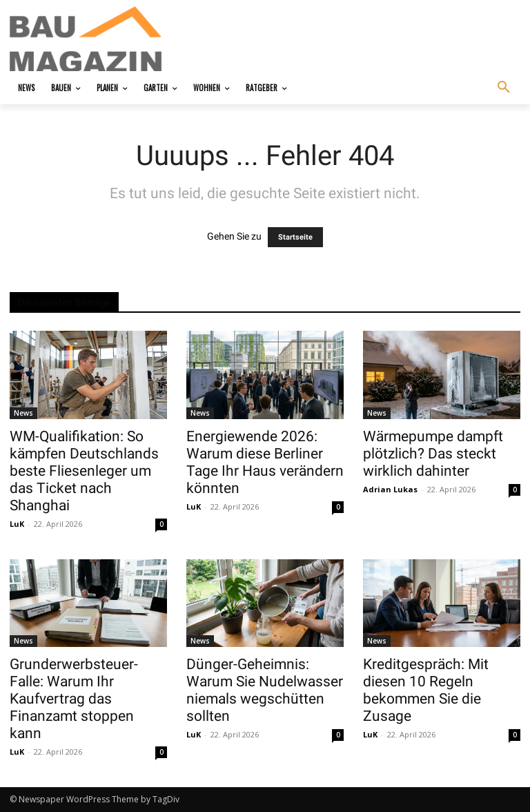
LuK (17, 524)
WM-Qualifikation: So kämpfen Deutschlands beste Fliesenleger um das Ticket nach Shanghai (84, 471)
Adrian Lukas (390, 489)
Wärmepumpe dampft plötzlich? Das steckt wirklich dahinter (433, 454)
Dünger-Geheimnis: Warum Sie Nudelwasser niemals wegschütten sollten (265, 690)
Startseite (295, 237)
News (23, 413)
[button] (504, 88)
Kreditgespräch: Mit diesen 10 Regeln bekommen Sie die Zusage (426, 690)
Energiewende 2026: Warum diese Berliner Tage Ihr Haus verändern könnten (265, 462)
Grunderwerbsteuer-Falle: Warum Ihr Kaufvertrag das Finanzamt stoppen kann (74, 699)
